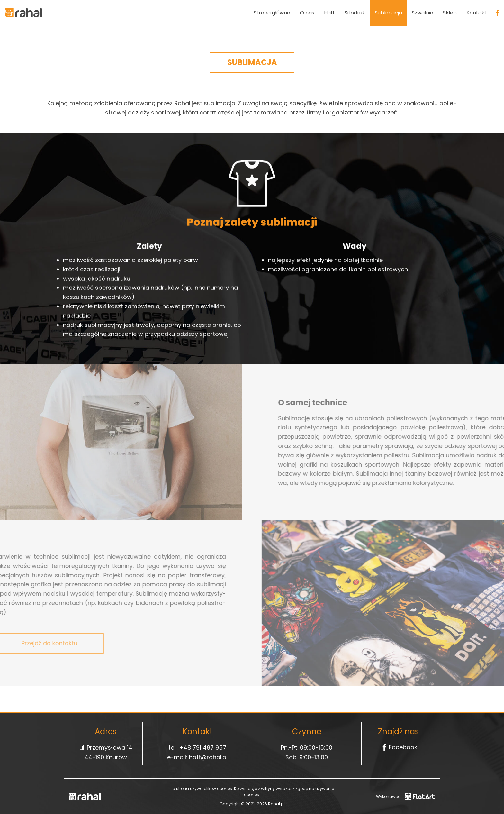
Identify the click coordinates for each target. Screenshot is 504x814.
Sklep (450, 13)
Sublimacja (388, 13)
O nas (307, 13)
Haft (329, 13)
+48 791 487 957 (203, 748)
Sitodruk (355, 13)
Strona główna (272, 13)
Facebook (398, 747)
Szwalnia (423, 13)
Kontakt (477, 13)
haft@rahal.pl (208, 757)
